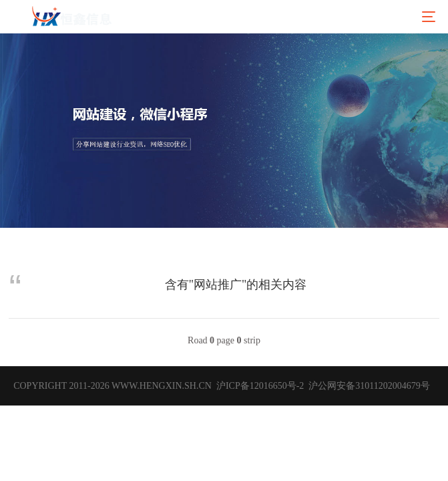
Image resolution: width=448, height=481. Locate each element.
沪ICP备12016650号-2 (259, 386)
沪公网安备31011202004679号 (369, 386)
